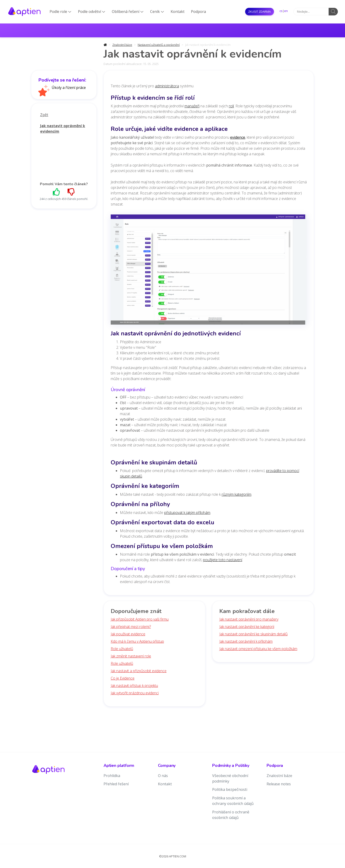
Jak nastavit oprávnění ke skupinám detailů (253, 634)
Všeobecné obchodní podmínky (230, 778)
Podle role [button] (60, 12)
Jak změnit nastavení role (131, 656)
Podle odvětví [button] (92, 12)
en (286, 11)
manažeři (192, 106)
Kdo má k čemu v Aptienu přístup (137, 641)
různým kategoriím (236, 494)
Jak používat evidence (128, 634)
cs (281, 11)
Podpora (198, 12)
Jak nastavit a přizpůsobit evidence (139, 671)
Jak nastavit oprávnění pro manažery (249, 619)
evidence (238, 137)
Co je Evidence (123, 678)
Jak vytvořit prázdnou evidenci (135, 693)
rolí (231, 106)
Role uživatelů (122, 649)
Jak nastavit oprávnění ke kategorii (247, 627)
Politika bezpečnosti (230, 789)
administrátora (167, 86)
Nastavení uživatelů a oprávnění (159, 45)
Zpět (44, 115)
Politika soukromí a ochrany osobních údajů (233, 801)
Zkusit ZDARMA (259, 12)
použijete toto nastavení (223, 560)
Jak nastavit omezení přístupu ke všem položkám (258, 649)
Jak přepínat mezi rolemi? (131, 627)
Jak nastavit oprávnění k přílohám (246, 641)
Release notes (279, 784)
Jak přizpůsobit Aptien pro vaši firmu (140, 619)
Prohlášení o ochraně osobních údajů (231, 815)
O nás (163, 776)
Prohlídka (112, 776)
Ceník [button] (157, 12)
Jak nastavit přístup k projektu (134, 686)
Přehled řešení (116, 784)
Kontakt (178, 12)
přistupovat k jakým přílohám (187, 513)
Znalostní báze (122, 45)
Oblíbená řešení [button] (128, 12)
